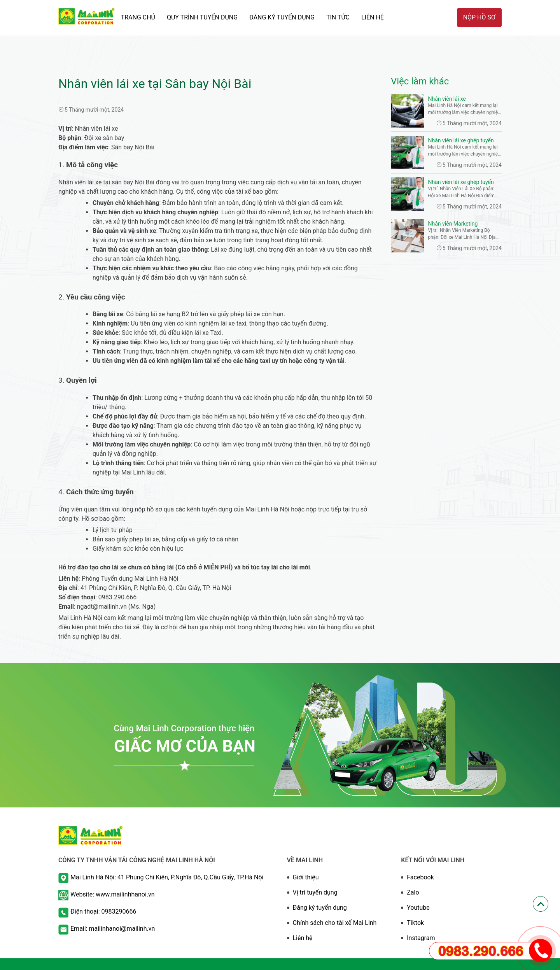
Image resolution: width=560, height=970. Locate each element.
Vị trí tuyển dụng (315, 892)
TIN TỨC (338, 17)
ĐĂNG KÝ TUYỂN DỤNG (282, 17)
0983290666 (119, 911)
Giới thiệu (306, 877)
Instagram (421, 938)
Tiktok (415, 923)
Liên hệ (373, 17)
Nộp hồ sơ (479, 17)
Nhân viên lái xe (447, 99)
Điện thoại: (86, 911)
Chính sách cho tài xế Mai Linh (335, 923)
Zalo (413, 892)
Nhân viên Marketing (453, 224)
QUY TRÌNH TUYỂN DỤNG (202, 17)
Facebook (420, 877)
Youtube (418, 908)
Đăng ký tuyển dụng (320, 908)
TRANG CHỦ (138, 17)
